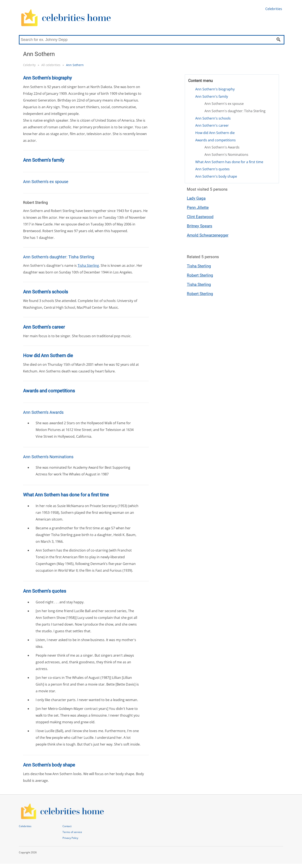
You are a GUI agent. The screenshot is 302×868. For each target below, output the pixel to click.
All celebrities (51, 65)
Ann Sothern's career (212, 125)
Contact (67, 826)
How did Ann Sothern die (215, 133)
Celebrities (274, 9)
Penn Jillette (198, 208)
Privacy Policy (70, 838)
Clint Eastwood (200, 217)
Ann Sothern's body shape (216, 176)
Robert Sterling (200, 275)
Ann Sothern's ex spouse (224, 104)
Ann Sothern (75, 65)
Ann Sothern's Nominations (226, 155)
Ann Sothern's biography (215, 89)
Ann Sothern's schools (213, 118)
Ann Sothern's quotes (212, 169)
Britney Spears (200, 226)
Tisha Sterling (88, 265)
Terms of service (72, 832)
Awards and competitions (215, 140)
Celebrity (29, 65)
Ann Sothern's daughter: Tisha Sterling (235, 111)
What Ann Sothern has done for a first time (229, 162)
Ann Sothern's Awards (222, 147)
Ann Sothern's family (212, 96)
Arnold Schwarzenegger (208, 235)
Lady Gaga (196, 198)
